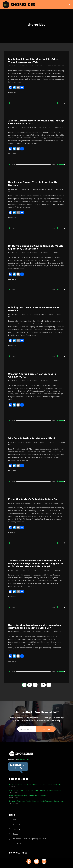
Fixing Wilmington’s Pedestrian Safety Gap (33, 499)
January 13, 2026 (14, 570)
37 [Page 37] (43, 685)
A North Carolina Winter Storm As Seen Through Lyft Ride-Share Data (35, 790)
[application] (36, 103)
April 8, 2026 (12, 66)
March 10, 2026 (13, 381)
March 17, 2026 (13, 253)
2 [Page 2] (30, 685)
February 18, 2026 (14, 503)
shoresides (23, 66)
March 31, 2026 (13, 128)
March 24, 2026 (13, 189)
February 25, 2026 (14, 442)
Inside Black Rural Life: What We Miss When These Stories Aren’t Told (33, 61)
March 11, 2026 (13, 314)
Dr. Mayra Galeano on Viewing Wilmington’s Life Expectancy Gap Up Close (36, 247)
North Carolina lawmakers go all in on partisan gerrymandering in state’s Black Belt (35, 626)
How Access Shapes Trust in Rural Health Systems (28, 796)
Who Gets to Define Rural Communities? (32, 438)
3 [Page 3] (35, 685)
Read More (12, 92)
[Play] (9, 103)
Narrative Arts (23, 760)
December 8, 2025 (14, 632)
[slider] (34, 103)
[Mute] (58, 103)
